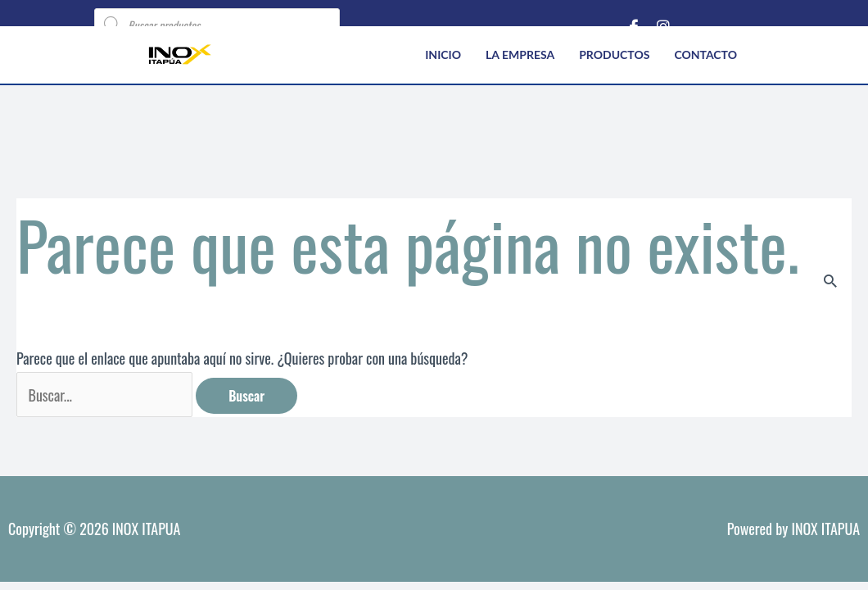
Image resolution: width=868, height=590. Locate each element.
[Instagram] (663, 25)
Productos (614, 54)
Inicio (443, 54)
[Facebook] (634, 25)
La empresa (520, 54)
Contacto (705, 54)
